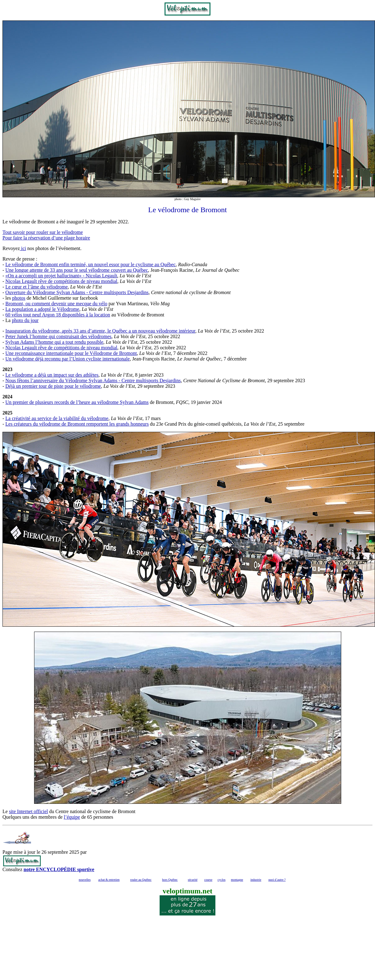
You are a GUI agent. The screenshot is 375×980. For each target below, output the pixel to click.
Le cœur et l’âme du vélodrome (36, 287)
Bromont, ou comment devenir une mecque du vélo (56, 304)
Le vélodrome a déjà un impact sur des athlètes (52, 375)
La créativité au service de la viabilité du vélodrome (57, 418)
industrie (256, 880)
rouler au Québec (141, 880)
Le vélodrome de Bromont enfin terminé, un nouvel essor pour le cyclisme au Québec (90, 264)
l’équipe (72, 817)
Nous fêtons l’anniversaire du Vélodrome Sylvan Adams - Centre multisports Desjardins (93, 380)
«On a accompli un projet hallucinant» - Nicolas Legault (61, 276)
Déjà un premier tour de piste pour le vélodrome (53, 386)
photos (19, 298)
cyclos (222, 880)
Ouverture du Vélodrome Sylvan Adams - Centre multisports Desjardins (77, 292)
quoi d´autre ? (277, 880)
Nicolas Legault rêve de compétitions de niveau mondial (61, 281)
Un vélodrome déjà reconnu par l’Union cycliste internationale (67, 359)
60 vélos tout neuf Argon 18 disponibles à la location (58, 315)
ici (23, 248)
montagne (237, 880)
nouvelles (85, 880)
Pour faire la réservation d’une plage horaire (46, 238)
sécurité (193, 880)
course (208, 880)
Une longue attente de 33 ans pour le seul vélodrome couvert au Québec (77, 270)
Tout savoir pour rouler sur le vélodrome (43, 232)
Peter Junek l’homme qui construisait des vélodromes (58, 336)
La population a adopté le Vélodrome (42, 309)
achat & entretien (109, 880)
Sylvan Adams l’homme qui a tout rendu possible (54, 342)
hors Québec (170, 880)
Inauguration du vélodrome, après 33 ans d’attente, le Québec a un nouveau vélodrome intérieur (100, 331)
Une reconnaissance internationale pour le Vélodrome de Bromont (71, 353)
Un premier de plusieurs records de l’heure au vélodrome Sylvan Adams (77, 402)
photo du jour (25, 320)
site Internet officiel (29, 811)
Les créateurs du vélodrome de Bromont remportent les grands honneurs (77, 424)
